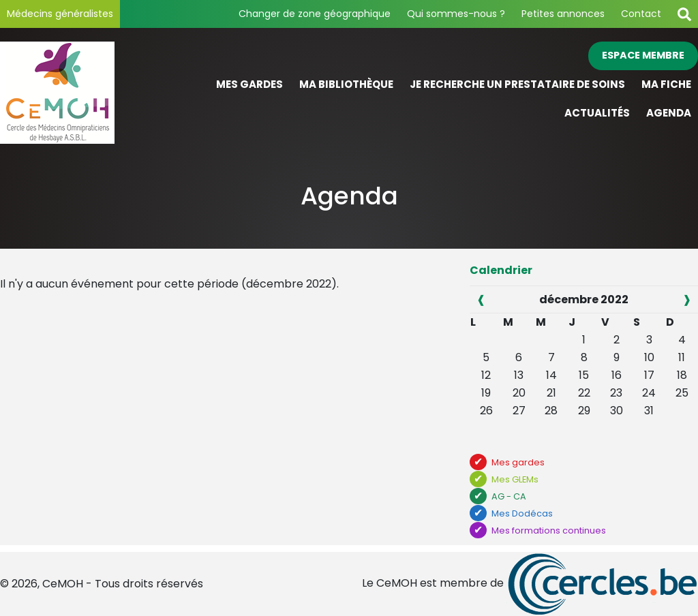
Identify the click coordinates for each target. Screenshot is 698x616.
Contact (641, 14)
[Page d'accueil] (87, 93)
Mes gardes (249, 84)
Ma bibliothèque (346, 84)
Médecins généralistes (60, 14)
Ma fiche (666, 84)
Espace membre (643, 55)
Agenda (669, 113)
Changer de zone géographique (315, 14)
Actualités (597, 113)
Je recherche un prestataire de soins (517, 84)
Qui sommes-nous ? (456, 14)
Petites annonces (563, 14)
